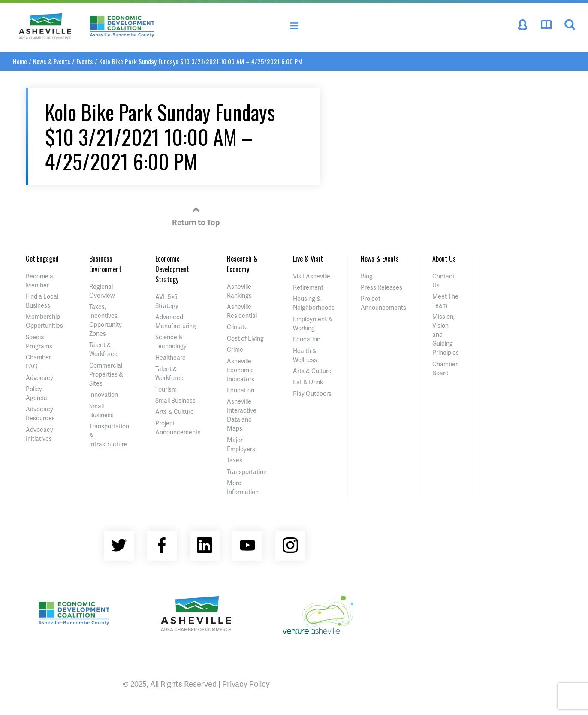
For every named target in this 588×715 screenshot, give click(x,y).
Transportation (247, 472)
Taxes (235, 460)
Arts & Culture (175, 412)
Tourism (166, 389)
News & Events (52, 61)
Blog (367, 276)
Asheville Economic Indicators (241, 370)
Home (20, 61)
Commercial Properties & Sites (106, 374)
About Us (444, 259)
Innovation (104, 394)
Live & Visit (308, 259)
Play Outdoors (312, 394)
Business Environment (105, 264)
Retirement (308, 287)
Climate (237, 327)
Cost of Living (245, 338)
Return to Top (196, 215)
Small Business (175, 400)
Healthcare (170, 357)
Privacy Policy (246, 683)
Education (241, 390)
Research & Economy (242, 264)
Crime (235, 349)
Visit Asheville (312, 276)
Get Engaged (42, 259)
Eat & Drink (308, 382)
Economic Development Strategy (172, 269)
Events (85, 61)
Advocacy (39, 378)
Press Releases (381, 287)
